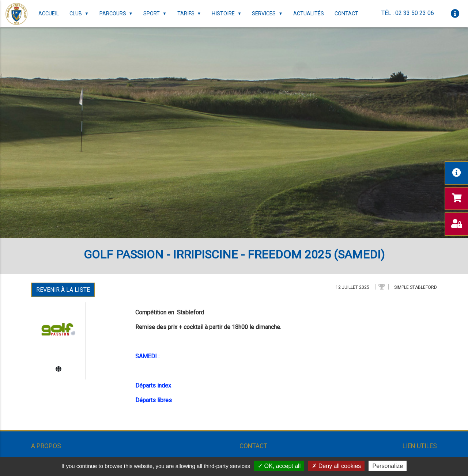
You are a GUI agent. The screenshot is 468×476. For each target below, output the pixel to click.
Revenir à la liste (63, 290)
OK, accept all (279, 466)
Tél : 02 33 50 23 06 (408, 13)
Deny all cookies (336, 466)
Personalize (388, 466)
